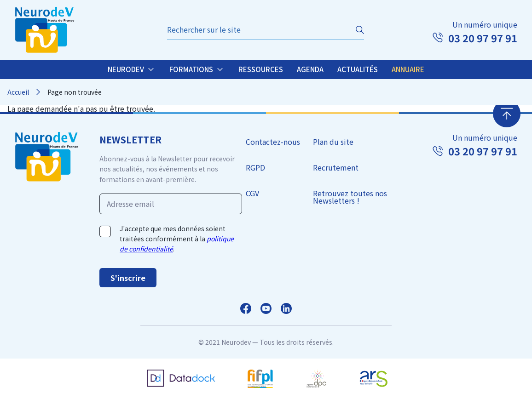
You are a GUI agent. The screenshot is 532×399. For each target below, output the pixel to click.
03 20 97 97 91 (483, 38)
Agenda (310, 69)
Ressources (261, 69)
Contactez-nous (273, 142)
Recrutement (336, 167)
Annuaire (408, 69)
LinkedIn (286, 308)
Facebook (246, 308)
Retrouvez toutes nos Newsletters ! (350, 197)
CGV (252, 193)
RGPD (255, 167)
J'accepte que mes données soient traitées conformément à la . (177, 239)
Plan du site (333, 142)
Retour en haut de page (507, 114)
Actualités (358, 69)
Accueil (18, 92)
